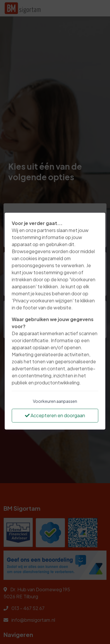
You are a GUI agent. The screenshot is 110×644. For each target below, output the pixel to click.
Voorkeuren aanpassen (55, 401)
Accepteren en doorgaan (55, 415)
